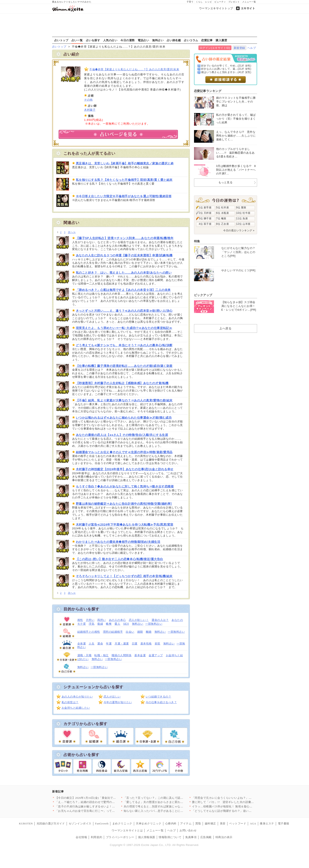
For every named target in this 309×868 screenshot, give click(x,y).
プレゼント (234, 2)
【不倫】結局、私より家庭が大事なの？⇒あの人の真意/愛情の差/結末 (124, 400)
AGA (253, 823)
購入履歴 (221, 40)
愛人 (117, 624)
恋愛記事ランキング (208, 91)
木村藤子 (90, 110)
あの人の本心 (117, 620)
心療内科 (171, 823)
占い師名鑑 (174, 40)
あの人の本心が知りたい (77, 697)
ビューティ (220, 2)
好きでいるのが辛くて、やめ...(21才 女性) (226, 66)
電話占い (143, 40)
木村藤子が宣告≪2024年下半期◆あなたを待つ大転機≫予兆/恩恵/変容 (125, 525)
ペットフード (238, 823)
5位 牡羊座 (223, 208)
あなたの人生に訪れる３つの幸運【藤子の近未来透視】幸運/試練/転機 (124, 255)
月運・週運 (122, 644)
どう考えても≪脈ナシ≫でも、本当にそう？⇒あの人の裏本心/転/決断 (124, 345)
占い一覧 (77, 40)
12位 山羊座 (243, 224)
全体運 (82, 644)
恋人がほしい (112, 697)
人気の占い (110, 40)
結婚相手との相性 (89, 632)
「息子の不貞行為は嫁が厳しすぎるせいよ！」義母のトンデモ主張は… (101, 806)
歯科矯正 (210, 823)
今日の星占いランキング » (239, 230)
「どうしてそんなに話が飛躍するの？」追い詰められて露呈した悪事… (237, 811)
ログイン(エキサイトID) (215, 48)
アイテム (186, 823)
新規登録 (239, 48)
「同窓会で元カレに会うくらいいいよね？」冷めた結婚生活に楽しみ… (237, 798)
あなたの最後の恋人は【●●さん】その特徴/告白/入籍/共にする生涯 (122, 435)
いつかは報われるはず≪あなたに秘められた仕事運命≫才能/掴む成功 (124, 418)
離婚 (149, 632)
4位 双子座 (205, 224)
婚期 (140, 632)
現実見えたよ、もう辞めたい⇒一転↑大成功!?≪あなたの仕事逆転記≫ (124, 328)
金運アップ (156, 655)
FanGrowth (102, 823)
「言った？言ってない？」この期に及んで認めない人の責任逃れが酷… (169, 798)
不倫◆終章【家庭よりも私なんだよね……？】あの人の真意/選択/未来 (134, 69)
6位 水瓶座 (223, 213)
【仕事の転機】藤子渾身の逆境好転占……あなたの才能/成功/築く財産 (124, 366)
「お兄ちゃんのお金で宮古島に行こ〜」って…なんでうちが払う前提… (101, 811)
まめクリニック (122, 823)
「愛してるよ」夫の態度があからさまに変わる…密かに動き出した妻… (169, 802)
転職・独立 (102, 655)
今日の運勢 (128, 40)
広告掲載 (206, 837)
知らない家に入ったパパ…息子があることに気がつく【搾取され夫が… (169, 811)
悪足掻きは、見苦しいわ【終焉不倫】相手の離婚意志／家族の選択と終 (125, 163)
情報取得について (170, 837)
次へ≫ (72, 232)
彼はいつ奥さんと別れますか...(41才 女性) (226, 72)
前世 (158, 644)
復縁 (100, 624)
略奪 (109, 624)
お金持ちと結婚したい (76, 708)
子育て (190, 2)
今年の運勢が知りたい (118, 702)
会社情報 (81, 837)
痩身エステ (267, 823)
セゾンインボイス (80, 823)
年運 (109, 644)
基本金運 (140, 655)
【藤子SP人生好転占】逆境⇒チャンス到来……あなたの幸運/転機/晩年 (125, 238)
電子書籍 (284, 823)
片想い (90, 620)
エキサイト (248, 8)
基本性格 (146, 644)
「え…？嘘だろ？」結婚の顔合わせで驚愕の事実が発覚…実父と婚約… (101, 802)
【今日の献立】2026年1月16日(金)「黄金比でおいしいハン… (94, 798)
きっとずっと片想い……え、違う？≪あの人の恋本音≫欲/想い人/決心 (124, 311)
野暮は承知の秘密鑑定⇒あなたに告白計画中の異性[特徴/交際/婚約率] (124, 504)
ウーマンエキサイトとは (127, 830)
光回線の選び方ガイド (51, 823)
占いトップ (61, 40)
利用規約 (96, 837)
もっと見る (226, 182)
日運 (135, 644)
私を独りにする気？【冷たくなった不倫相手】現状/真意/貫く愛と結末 (124, 180)
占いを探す (93, 40)
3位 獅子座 (205, 218)
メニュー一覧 (249, 2)
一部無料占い (154, 624)
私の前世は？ (70, 702)
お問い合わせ (188, 830)
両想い (102, 620)
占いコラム (191, 40)
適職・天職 (85, 655)
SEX (126, 624)
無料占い (158, 40)
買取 (198, 823)
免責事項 (191, 837)
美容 (223, 823)
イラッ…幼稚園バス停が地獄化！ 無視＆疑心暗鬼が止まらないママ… (236, 806)
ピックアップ (203, 295)
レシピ (209, 2)
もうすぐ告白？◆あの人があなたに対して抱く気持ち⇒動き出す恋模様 (125, 486)
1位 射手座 (205, 208)
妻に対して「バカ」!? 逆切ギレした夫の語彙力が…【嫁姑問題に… (236, 802)
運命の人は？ (160, 620)
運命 (100, 644)
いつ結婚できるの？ (158, 697)
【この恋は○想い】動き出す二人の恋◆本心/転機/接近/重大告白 (120, 559)
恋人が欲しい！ (139, 620)
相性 (80, 620)
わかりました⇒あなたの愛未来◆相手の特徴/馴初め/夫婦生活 (118, 542)
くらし (199, 2)
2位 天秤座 (205, 213)
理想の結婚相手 (113, 632)
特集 (197, 241)
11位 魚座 (242, 218)
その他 (88, 100)
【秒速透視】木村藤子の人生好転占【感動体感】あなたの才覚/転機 (122, 383)
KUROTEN (26, 823)
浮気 (92, 624)
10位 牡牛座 (243, 213)
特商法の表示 (224, 837)
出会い (130, 632)
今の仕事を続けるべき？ (161, 702)
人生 (92, 644)
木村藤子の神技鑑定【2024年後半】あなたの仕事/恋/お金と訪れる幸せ (125, 469)
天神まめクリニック (149, 823)
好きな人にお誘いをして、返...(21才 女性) (226, 69)
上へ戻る (225, 328)
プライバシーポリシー (120, 837)
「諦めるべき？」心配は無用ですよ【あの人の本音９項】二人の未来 (123, 290)
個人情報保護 (147, 837)
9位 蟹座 (241, 208)
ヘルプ (252, 48)
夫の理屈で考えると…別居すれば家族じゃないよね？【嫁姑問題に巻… (169, 806)
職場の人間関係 (122, 655)
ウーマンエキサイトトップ (216, 8)
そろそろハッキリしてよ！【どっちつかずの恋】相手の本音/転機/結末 (124, 576)
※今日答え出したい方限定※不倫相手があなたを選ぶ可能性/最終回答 (124, 196)
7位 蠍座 (221, 218)
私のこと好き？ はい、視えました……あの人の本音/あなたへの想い (124, 273)
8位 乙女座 (223, 224)
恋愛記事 (207, 40)
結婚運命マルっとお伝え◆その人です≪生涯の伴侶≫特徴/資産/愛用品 (124, 452)
